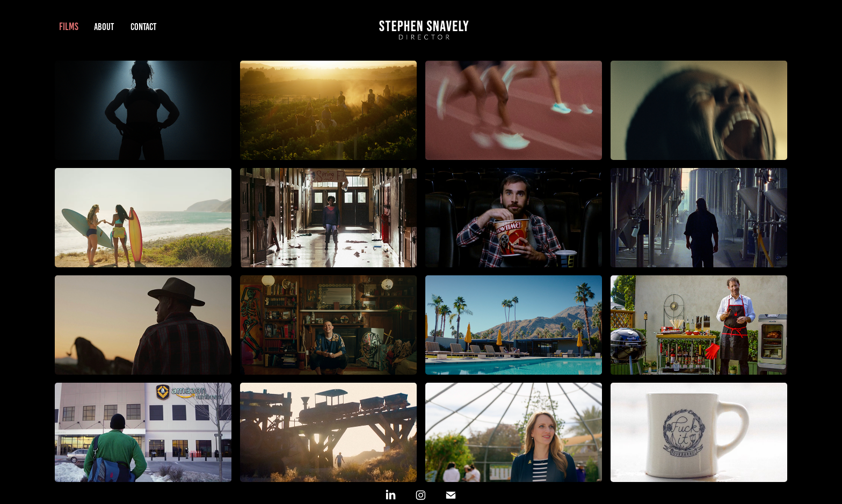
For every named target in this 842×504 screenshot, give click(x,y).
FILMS (69, 27)
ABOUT (104, 27)
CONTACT (143, 27)
